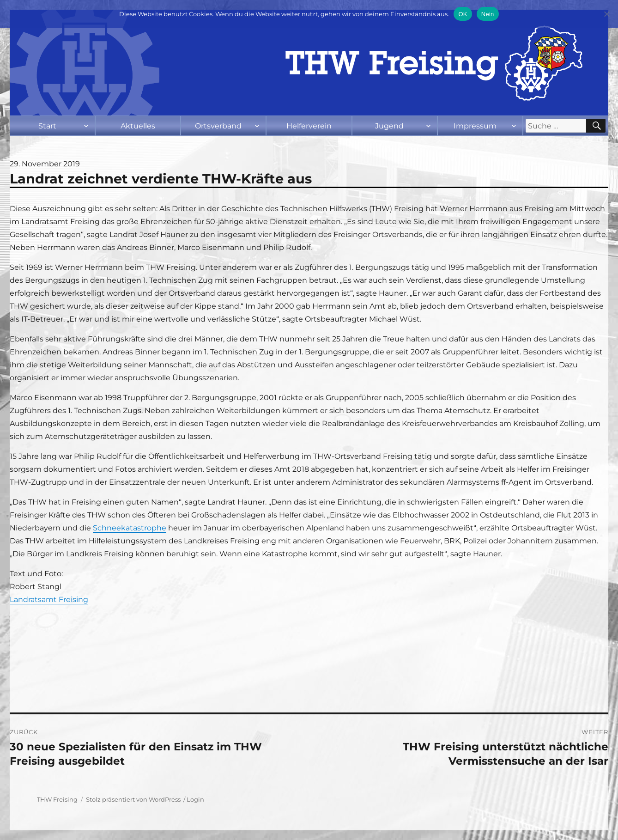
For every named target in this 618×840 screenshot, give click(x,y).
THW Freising (57, 799)
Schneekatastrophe (130, 528)
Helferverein (309, 126)
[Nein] (606, 14)
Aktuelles (138, 126)
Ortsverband (218, 126)
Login (195, 799)
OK (463, 14)
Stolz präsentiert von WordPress (133, 799)
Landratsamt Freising (49, 600)
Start (47, 126)
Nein (488, 14)
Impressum (475, 126)
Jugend (389, 126)
